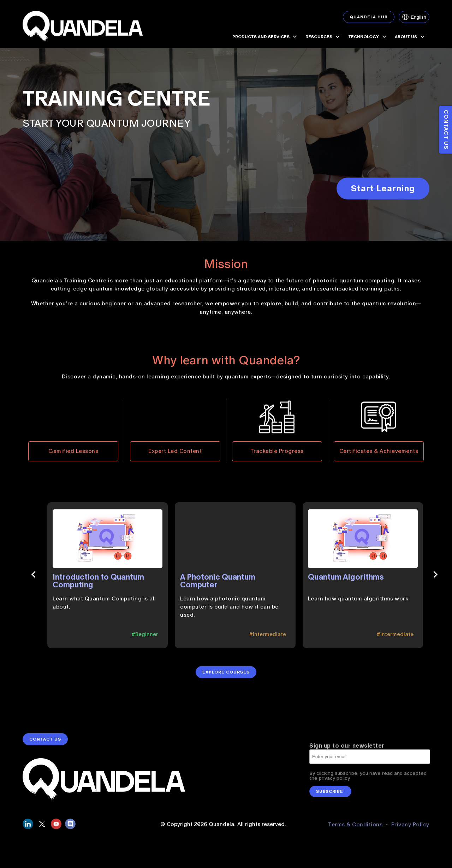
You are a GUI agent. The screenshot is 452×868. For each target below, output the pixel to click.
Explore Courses (226, 676)
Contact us (446, 130)
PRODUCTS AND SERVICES (265, 37)
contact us (45, 747)
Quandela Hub (369, 17)
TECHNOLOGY (368, 37)
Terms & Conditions (356, 828)
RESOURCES (323, 37)
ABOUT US (410, 37)
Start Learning (383, 188)
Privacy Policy (410, 828)
